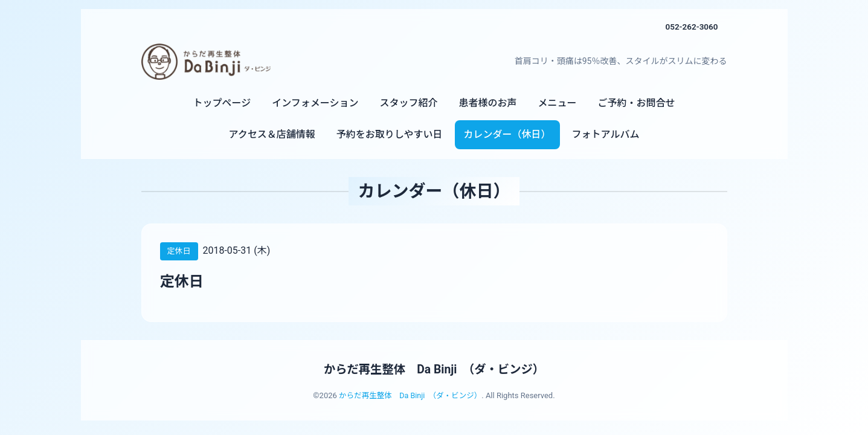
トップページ (222, 103)
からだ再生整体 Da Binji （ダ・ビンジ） (434, 369)
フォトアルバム (606, 134)
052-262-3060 (690, 27)
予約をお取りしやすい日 (390, 134)
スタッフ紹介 (408, 103)
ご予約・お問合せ (636, 103)
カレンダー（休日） (507, 134)
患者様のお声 (487, 103)
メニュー (557, 103)
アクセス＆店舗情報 (272, 134)
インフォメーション (315, 103)
